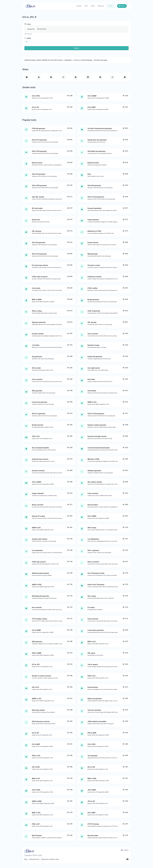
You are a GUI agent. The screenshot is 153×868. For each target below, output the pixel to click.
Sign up (122, 6)
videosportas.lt (34, 859)
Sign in (111, 6)
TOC (86, 6)
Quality (28, 38)
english (125, 850)
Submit (76, 48)
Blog (26, 859)
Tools (93, 6)
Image (28, 24)
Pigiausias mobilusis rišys (50, 859)
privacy (79, 6)
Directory (101, 6)
